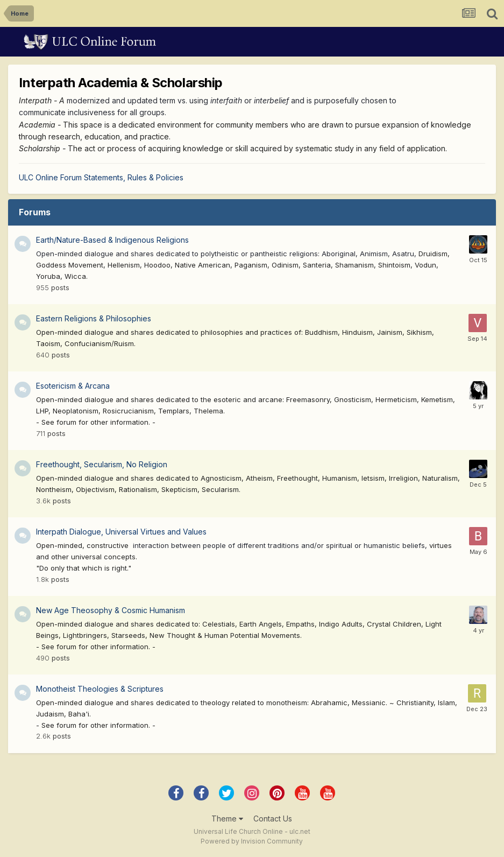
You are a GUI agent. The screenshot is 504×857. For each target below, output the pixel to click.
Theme (227, 819)
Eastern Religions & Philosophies (94, 318)
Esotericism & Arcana (73, 386)
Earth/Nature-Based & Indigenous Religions (112, 240)
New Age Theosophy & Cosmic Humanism (111, 610)
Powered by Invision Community (252, 841)
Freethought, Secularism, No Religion (102, 464)
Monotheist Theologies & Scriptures (100, 689)
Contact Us (273, 819)
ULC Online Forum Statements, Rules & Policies (101, 177)
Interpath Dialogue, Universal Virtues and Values (121, 532)
